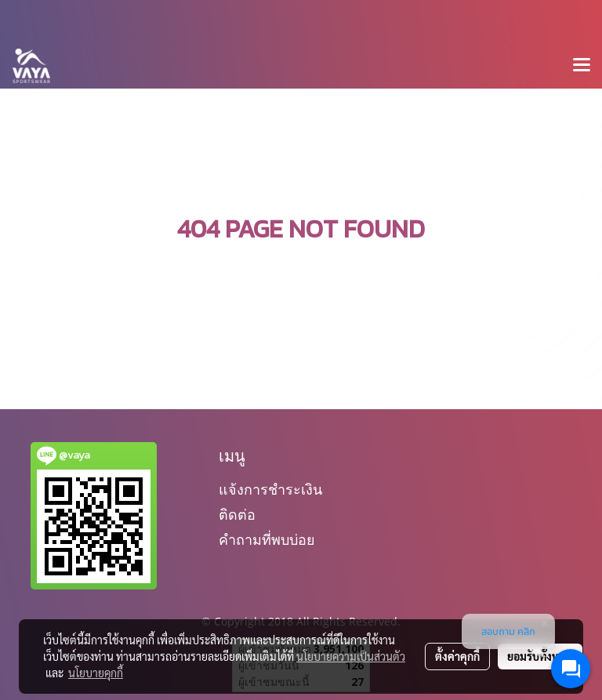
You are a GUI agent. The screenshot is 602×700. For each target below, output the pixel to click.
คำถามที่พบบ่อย (267, 540)
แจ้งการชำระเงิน (270, 490)
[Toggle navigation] (582, 66)
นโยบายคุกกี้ (96, 673)
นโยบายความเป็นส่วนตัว (351, 656)
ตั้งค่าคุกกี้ (457, 656)
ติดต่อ (237, 515)
